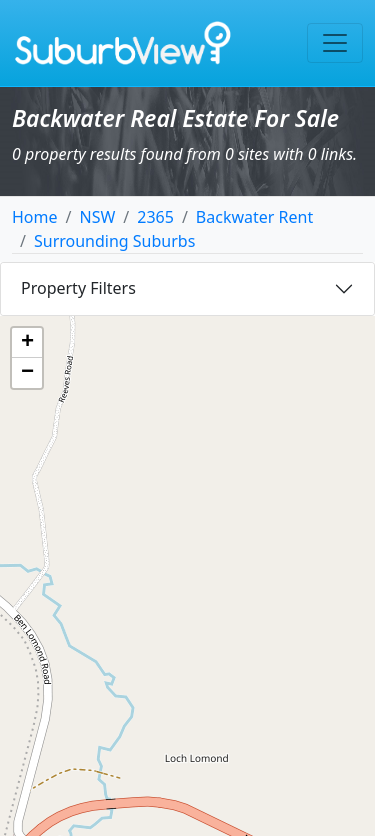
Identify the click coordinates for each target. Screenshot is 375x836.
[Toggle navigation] (335, 43)
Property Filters (78, 288)
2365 (155, 217)
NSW (97, 217)
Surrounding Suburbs (114, 241)
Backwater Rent (254, 217)
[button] (27, 343)
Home (35, 217)
